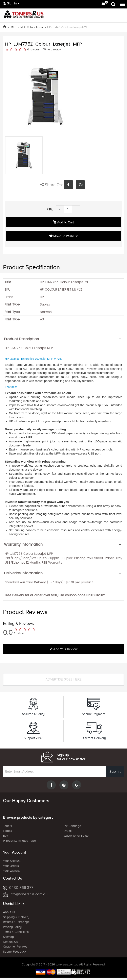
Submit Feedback (15, 952)
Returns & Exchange (16, 922)
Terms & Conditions (16, 932)
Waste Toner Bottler (77, 836)
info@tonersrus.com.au (25, 894)
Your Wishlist (11, 871)
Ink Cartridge (72, 826)
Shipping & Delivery (16, 917)
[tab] (63, 339)
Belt (6, 836)
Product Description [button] (22, 339)
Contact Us (10, 942)
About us (9, 912)
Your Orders (11, 866)
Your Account (12, 861)
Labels (7, 831)
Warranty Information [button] (23, 544)
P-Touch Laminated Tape (19, 841)
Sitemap (8, 937)
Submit (115, 771)
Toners (7, 826)
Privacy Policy (12, 927)
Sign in (10, 3)
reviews (35, 50)
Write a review (52, 50)
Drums (68, 831)
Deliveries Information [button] (23, 573)
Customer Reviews (15, 947)
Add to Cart (63, 222)
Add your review (64, 649)
